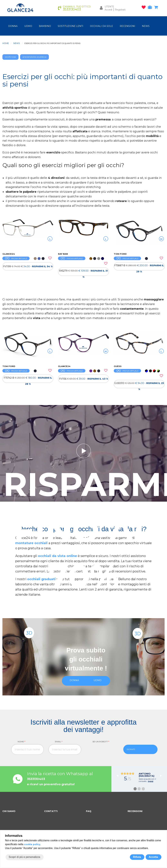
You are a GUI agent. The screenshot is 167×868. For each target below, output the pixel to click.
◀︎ (119, 776)
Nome (21, 742)
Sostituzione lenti (70, 26)
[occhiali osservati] (144, 8)
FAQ (89, 811)
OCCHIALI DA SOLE (102, 26)
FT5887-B (139, 267)
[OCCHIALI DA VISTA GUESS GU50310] (139, 346)
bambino (45, 26)
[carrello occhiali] (157, 8)
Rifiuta (137, 857)
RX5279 (83, 273)
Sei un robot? (101, 742)
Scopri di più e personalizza (24, 857)
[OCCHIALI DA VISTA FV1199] (28, 234)
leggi (151, 781)
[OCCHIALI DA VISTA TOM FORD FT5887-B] (139, 234)
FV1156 (83, 379)
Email (59, 742)
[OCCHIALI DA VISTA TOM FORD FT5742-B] (28, 346)
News (17, 43)
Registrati (120, 10)
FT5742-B (28, 380)
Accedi (108, 10)
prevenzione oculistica (34, 57)
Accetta (153, 857)
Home (6, 43)
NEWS (146, 26)
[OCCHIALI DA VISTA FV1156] (83, 346)
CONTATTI (51, 811)
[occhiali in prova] (151, 8)
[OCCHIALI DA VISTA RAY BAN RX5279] (83, 234)
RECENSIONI (127, 26)
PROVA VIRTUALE (16, 258)
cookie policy (32, 844)
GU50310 (139, 385)
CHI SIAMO (9, 811)
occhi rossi (10, 57)
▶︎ (162, 776)
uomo (28, 26)
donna (13, 26)
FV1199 (28, 266)
